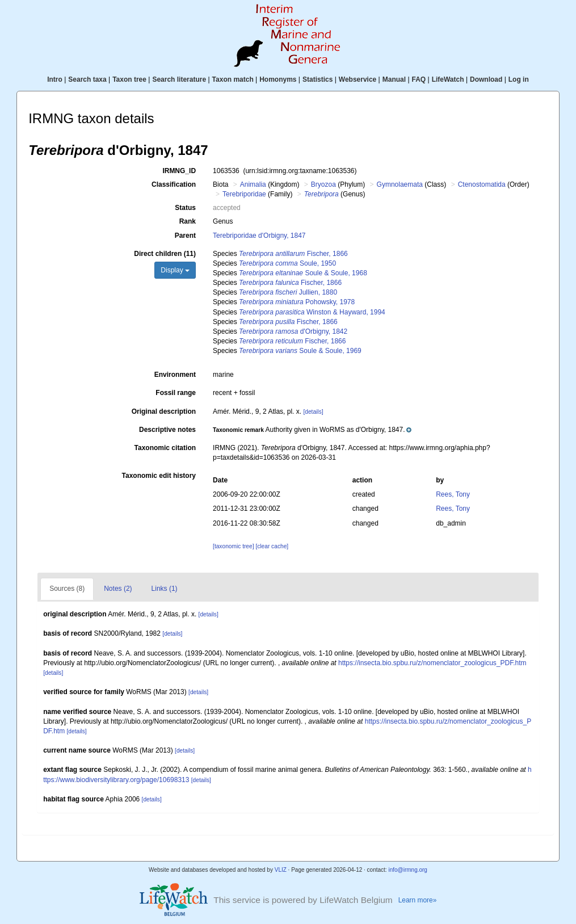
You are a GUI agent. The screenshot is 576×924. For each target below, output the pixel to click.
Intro (55, 79)
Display (175, 270)
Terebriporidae (244, 194)
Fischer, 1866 (293, 254)
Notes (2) (118, 589)
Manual (394, 79)
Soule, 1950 (287, 263)
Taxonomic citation (165, 448)
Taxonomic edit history (159, 476)
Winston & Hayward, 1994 (312, 312)
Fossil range (176, 393)
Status (185, 208)
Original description (164, 411)
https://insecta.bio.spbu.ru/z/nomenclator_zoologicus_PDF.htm (432, 663)
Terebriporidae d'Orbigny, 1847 (259, 236)
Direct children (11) (165, 254)
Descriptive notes (167, 430)
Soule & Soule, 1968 (303, 273)
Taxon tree (129, 79)
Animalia (253, 184)
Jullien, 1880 (288, 292)
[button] (312, 430)
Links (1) (165, 589)
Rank (188, 221)
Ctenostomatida (482, 184)
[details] (313, 412)
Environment (175, 375)
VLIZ (281, 870)
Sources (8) (67, 589)
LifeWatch (448, 79)
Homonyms (278, 79)
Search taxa (87, 79)
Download (486, 79)
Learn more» (418, 900)
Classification (174, 184)
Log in (519, 79)
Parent (185, 236)
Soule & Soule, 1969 (300, 351)
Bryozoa (323, 184)
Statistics (318, 79)
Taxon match (233, 79)
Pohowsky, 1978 (297, 302)
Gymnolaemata (400, 184)
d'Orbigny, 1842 (293, 331)
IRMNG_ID (179, 171)
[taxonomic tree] (233, 546)
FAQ (419, 79)
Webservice (358, 79)
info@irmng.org (408, 870)
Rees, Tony (453, 494)
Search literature (179, 79)
